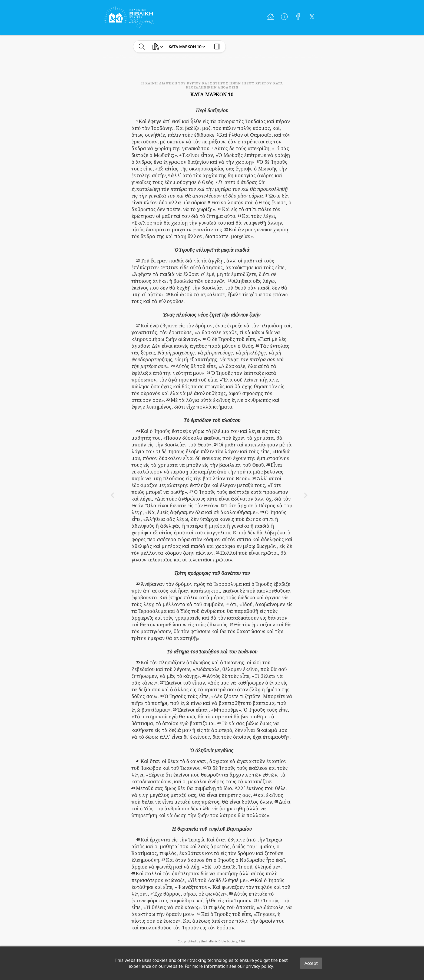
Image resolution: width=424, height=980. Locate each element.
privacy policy (259, 966)
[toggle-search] (142, 47)
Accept (311, 963)
